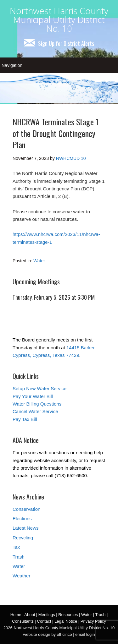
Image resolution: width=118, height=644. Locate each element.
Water (39, 261)
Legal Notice (66, 621)
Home (16, 615)
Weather (21, 576)
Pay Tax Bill (25, 419)
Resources (68, 615)
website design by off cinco (48, 634)
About (30, 615)
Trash (19, 557)
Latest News (26, 528)
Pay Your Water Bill (33, 396)
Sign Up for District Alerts (59, 43)
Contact (44, 621)
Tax (16, 547)
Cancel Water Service (35, 411)
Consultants (23, 621)
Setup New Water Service (39, 388)
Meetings (47, 615)
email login (85, 634)
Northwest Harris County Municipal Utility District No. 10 (59, 19)
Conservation (26, 509)
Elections (22, 518)
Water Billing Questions (37, 404)
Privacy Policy (93, 621)
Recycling (23, 538)
